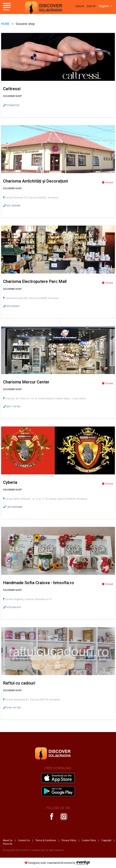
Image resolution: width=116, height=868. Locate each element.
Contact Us (24, 840)
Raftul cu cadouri (19, 683)
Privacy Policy (69, 840)
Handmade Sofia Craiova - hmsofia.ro (38, 583)
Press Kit (8, 844)
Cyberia (10, 482)
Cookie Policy (89, 840)
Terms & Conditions (46, 840)
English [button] (104, 6)
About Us (8, 840)
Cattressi (12, 89)
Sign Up (91, 6)
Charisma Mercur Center (26, 382)
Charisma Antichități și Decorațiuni (36, 181)
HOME (6, 24)
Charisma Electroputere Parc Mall (35, 281)
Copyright (106, 840)
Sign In (80, 6)
